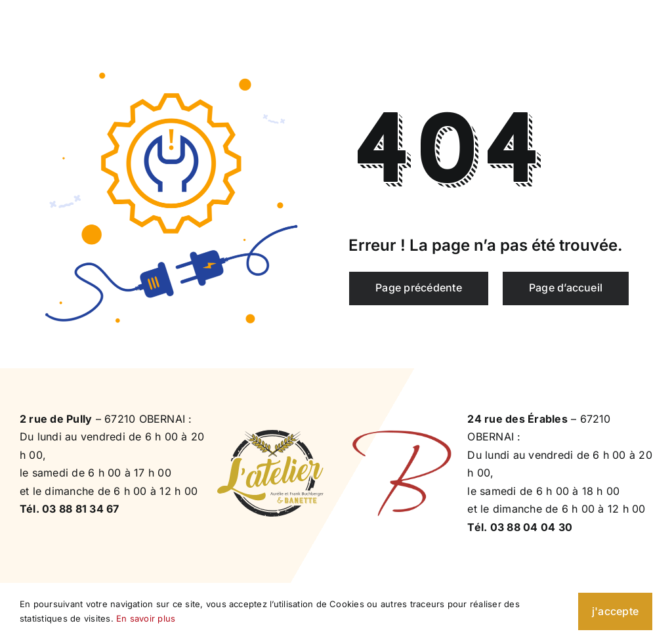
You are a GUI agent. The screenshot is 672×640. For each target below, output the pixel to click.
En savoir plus (146, 618)
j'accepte (615, 611)
